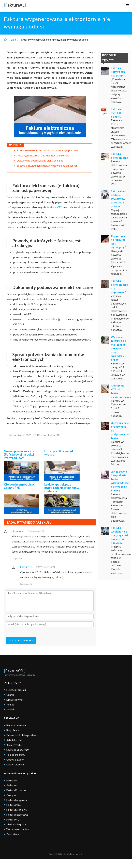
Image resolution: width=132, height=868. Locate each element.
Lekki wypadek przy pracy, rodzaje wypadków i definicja (62, 488)
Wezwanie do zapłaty (18, 829)
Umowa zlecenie (15, 765)
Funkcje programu (16, 690)
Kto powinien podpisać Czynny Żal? (19, 486)
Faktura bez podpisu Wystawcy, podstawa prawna (118, 199)
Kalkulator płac (14, 740)
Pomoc (10, 705)
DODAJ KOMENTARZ (21, 640)
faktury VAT (55, 207)
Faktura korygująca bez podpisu (119, 72)
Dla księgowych (15, 700)
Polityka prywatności (74, 854)
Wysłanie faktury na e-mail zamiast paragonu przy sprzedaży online (119, 348)
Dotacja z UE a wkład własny (59, 453)
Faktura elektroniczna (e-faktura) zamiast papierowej (48, 150)
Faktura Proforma (16, 790)
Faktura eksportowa (17, 815)
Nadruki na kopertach (18, 750)
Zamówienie (13, 834)
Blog (13, 39)
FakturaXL (15, 671)
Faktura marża (14, 805)
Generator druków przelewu (22, 735)
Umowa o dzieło (15, 760)
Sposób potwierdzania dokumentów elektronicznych (47, 165)
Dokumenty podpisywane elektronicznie (40, 160)
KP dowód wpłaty (16, 824)
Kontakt (11, 709)
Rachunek (12, 785)
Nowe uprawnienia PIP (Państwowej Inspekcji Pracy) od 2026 (19, 455)
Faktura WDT (14, 820)
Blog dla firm (13, 730)
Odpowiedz (18, 558)
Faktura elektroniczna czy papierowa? (120, 286)
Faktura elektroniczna (120, 156)
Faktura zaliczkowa (17, 810)
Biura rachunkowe (16, 725)
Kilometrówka (14, 745)
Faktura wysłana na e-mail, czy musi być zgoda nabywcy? (119, 535)
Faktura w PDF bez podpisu (117, 113)
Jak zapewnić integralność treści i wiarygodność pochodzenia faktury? (120, 481)
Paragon (11, 795)
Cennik (10, 695)
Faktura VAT (13, 781)
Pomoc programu (16, 755)
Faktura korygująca (17, 800)
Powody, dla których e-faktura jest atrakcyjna (43, 155)
